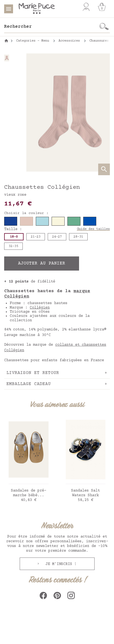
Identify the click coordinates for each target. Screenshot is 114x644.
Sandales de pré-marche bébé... (29, 493)
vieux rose (15, 195)
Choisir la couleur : (26, 213)
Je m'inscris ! (60, 564)
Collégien (40, 308)
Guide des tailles (93, 229)
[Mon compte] (86, 7)
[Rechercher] (51, 27)
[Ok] (104, 27)
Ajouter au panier (42, 263)
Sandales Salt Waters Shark (85, 493)
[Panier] (102, 7)
